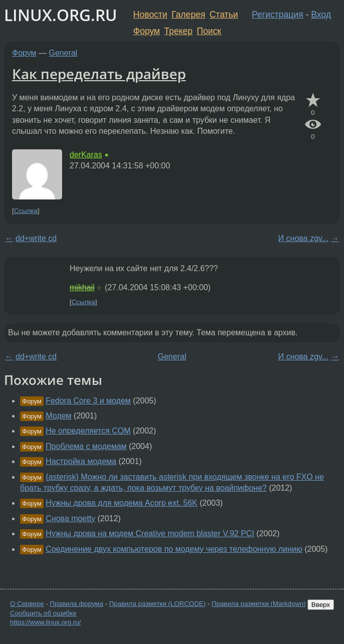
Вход (321, 15)
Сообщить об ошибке (43, 613)
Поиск (209, 31)
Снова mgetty (70, 518)
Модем (58, 416)
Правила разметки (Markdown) (258, 604)
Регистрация (278, 15)
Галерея (189, 15)
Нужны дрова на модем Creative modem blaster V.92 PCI (150, 533)
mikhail (82, 287)
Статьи (224, 15)
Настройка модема (81, 461)
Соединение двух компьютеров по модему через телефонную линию (174, 549)
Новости (150, 15)
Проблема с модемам (86, 446)
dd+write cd (36, 238)
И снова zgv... (303, 238)
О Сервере (27, 604)
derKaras (86, 155)
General (63, 53)
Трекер (179, 31)
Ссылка (26, 211)
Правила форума (77, 604)
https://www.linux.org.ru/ (45, 622)
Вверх (321, 605)
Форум (146, 31)
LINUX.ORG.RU (61, 15)
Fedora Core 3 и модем (88, 401)
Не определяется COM (88, 431)
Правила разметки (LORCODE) (157, 604)
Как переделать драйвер (99, 74)
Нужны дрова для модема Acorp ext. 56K (121, 503)
